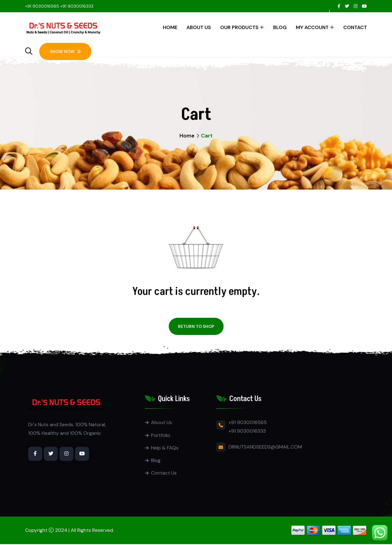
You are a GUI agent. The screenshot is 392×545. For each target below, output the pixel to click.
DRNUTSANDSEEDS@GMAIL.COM (265, 447)
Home (170, 27)
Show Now (65, 51)
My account (312, 27)
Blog (280, 27)
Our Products (239, 27)
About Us (199, 27)
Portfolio (161, 435)
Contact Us (164, 474)
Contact (355, 27)
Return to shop (196, 326)
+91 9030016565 (42, 6)
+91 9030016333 (77, 6)
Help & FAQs (165, 448)
